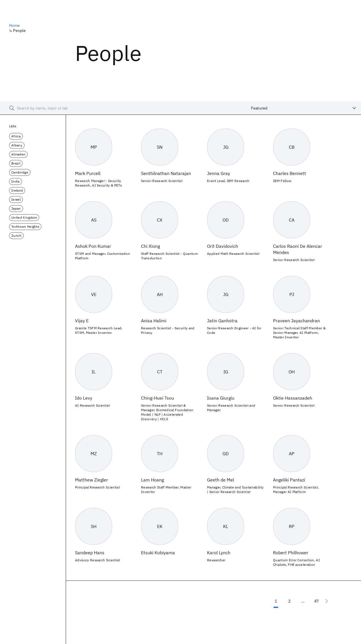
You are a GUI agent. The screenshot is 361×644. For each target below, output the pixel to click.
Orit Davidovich (223, 246)
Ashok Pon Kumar (93, 246)
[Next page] (327, 601)
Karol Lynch (219, 553)
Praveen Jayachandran (296, 321)
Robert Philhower (291, 553)
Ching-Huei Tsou (158, 398)
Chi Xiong (150, 246)
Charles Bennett (290, 173)
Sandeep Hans (90, 553)
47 (316, 601)
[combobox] (304, 108)
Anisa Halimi (154, 321)
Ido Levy (84, 398)
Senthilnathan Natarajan (166, 173)
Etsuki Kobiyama (158, 553)
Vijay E (82, 321)
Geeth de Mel (221, 480)
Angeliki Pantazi (289, 480)
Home (15, 25)
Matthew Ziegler (92, 480)
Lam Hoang (152, 480)
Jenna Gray (219, 173)
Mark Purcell (88, 173)
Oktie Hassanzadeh (293, 398)
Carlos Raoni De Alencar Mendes (298, 249)
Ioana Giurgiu (221, 398)
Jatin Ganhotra (222, 321)
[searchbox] (123, 108)
